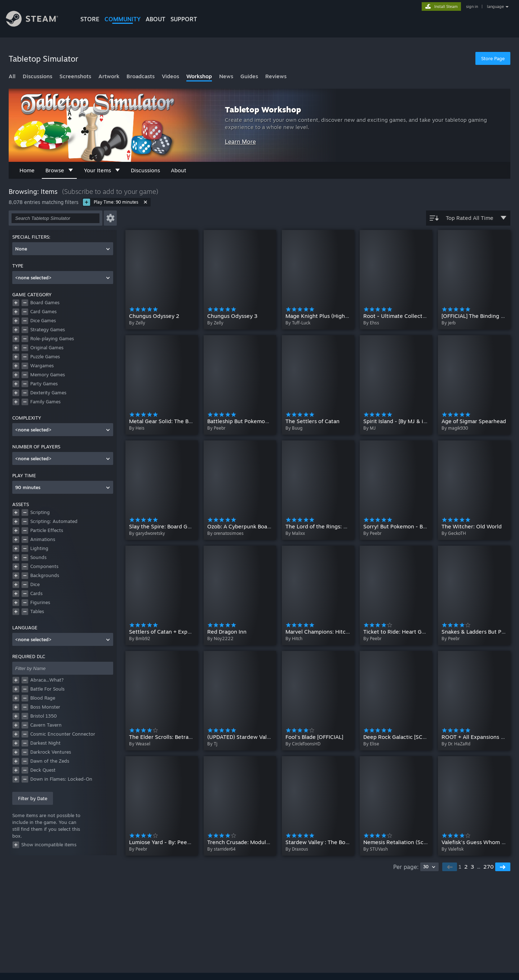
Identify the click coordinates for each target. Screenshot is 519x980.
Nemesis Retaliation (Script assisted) (410, 842)
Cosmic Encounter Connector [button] (63, 734)
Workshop (199, 76)
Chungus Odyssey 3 (232, 316)
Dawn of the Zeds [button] (50, 761)
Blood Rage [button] (43, 698)
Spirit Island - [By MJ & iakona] (402, 421)
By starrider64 (221, 849)
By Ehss (371, 323)
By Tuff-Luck (298, 323)
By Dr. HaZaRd (456, 744)
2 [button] (466, 867)
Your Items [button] (102, 170)
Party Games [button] (44, 383)
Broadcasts (141, 76)
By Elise (371, 744)
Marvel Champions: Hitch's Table (327, 632)
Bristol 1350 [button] (44, 716)
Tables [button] (37, 611)
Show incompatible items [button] (44, 845)
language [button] (495, 6)
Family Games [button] (45, 402)
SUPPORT (184, 19)
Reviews (276, 76)
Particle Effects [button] (47, 530)
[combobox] (63, 249)
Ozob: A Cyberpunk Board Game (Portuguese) (265, 526)
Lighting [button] (39, 548)
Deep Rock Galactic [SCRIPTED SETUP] (412, 737)
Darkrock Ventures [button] (51, 752)
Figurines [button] (40, 602)
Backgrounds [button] (45, 575)
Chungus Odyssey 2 (154, 316)
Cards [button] (36, 593)
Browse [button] (59, 170)
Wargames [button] (42, 365)
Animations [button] (43, 539)
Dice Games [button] (43, 320)
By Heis (137, 428)
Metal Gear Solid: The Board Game (173, 421)
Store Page (493, 58)
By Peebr (216, 428)
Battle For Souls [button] (47, 689)
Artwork (109, 76)
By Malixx (295, 533)
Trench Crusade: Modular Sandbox (251, 842)
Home (27, 170)
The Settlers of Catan (312, 421)
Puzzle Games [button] (45, 356)
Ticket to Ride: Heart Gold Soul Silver (411, 632)
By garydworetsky (147, 533)
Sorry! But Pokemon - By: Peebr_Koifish (414, 526)
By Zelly (137, 323)
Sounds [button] (38, 557)
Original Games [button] (47, 347)
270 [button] (489, 867)
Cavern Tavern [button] (46, 725)
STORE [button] (90, 19)
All (12, 76)
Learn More (240, 142)
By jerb (449, 323)
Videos (170, 76)
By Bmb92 (140, 638)
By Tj (212, 744)
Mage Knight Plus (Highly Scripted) (330, 316)
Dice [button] (35, 584)
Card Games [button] (43, 311)
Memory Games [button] (48, 374)
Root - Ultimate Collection (397, 316)
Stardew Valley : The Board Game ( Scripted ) (342, 842)
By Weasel (140, 744)
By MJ (369, 428)
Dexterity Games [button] (48, 393)
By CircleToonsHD (303, 744)
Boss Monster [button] (45, 707)
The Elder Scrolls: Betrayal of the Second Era (186, 737)
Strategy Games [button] (48, 329)
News (226, 76)
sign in (472, 6)
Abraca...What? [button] (47, 680)
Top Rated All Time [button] (468, 218)
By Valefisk (453, 849)
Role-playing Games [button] (52, 338)
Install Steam (446, 6)
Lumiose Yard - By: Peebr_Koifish (171, 842)
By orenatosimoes (225, 533)
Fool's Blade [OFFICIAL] (314, 737)
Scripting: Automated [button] (54, 521)
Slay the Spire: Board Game (164, 526)
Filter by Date (33, 798)
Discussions (37, 76)
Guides (249, 76)
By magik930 (455, 428)
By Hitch (294, 638)
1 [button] (460, 867)
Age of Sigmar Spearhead (474, 421)
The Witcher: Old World (472, 526)
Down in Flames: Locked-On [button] (61, 779)
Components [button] (44, 566)
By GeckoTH (454, 533)
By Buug (294, 428)
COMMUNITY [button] (123, 19)
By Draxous (297, 849)
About (156, 19)
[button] (110, 218)
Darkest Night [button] (45, 743)
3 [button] (472, 867)
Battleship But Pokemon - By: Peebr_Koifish (263, 421)
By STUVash (376, 849)
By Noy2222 (220, 638)
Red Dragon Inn (227, 632)
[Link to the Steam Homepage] (37, 20)
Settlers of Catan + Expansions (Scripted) (181, 632)
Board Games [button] (45, 302)
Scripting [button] (40, 512)
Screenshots (75, 76)
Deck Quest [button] (43, 770)
